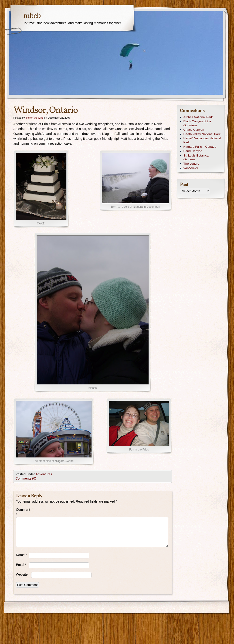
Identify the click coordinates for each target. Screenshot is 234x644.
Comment (22, 512)
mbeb (32, 16)
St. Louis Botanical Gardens (196, 157)
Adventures (44, 474)
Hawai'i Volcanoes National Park (202, 140)
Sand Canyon (193, 151)
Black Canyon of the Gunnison (197, 123)
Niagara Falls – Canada (200, 147)
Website (22, 574)
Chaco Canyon (194, 130)
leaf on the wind (34, 118)
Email (21, 565)
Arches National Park (198, 117)
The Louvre (191, 164)
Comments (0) (26, 478)
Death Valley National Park (202, 134)
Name (22, 555)
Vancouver (191, 168)
